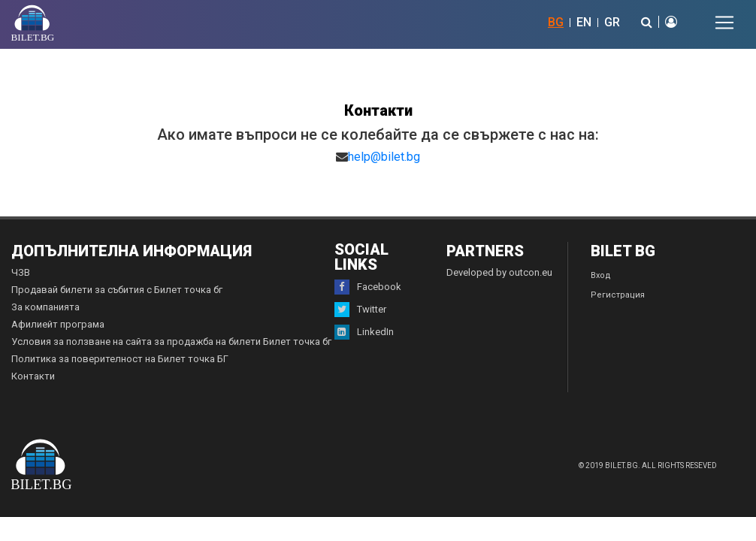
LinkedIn (364, 332)
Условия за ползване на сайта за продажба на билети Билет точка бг (171, 342)
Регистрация (618, 295)
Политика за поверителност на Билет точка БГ (120, 359)
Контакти (33, 376)
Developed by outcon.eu (499, 272)
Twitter (360, 310)
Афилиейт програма (58, 324)
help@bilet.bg (384, 157)
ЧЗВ (21, 272)
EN (584, 22)
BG (556, 22)
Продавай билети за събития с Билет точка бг (117, 290)
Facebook (368, 287)
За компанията (45, 307)
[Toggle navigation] (724, 23)
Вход (601, 275)
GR (612, 22)
